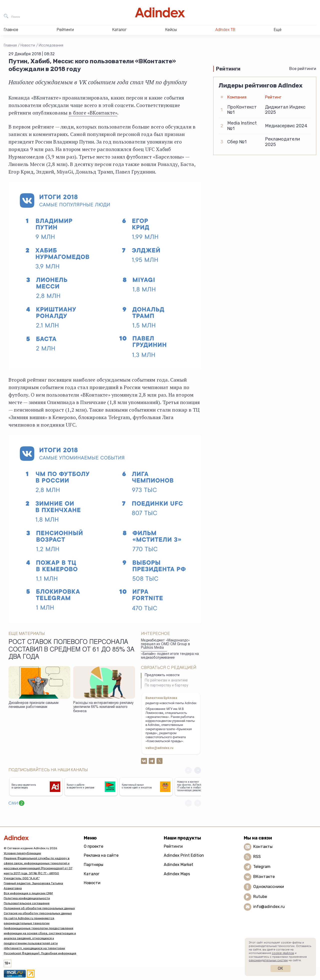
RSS (257, 857)
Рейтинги (173, 846)
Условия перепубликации (22, 853)
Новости (28, 45)
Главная (10, 45)
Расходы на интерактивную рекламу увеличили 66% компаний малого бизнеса (103, 707)
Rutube (260, 897)
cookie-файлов (283, 953)
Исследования (51, 45)
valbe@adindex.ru (159, 748)
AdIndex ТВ (225, 30)
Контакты (263, 847)
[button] (198, 770)
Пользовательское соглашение (27, 903)
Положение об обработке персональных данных (39, 908)
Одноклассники (269, 887)
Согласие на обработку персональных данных (38, 913)
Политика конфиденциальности (27, 898)
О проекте (93, 846)
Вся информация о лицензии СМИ (28, 893)
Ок (280, 968)
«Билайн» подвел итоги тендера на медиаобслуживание (170, 656)
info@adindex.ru (269, 907)
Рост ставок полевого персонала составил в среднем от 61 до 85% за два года (71, 650)
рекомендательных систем (268, 960)
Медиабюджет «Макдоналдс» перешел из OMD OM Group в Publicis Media (165, 644)
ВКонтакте (264, 877)
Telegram (262, 867)
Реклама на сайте (101, 855)
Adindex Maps (177, 874)
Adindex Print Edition (184, 855)
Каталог (92, 874)
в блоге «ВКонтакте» (93, 113)
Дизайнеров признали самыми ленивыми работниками (33, 705)
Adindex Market (178, 865)
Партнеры (93, 865)
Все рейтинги (303, 69)
